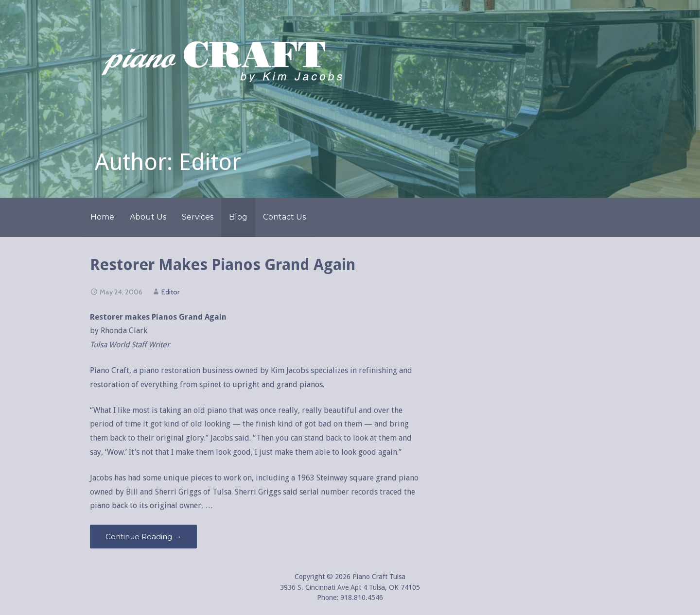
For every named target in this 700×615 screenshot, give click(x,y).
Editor (170, 292)
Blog (238, 217)
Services (198, 217)
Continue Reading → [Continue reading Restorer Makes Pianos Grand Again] (143, 537)
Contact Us (284, 217)
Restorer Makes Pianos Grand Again (223, 265)
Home (102, 217)
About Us (148, 217)
